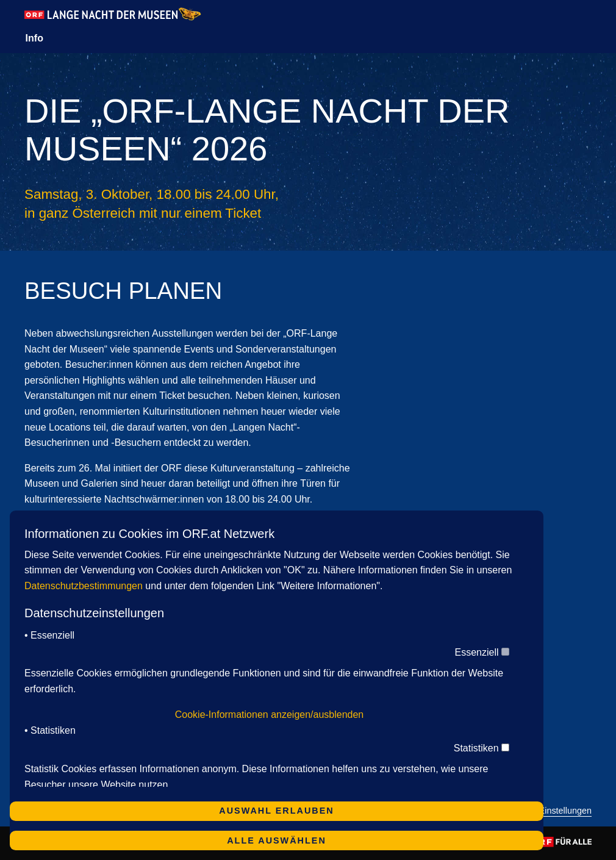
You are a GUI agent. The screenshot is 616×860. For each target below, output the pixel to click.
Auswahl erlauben (276, 811)
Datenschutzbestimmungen (84, 586)
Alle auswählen (277, 840)
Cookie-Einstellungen (550, 811)
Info (34, 38)
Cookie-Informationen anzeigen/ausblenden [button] (270, 715)
